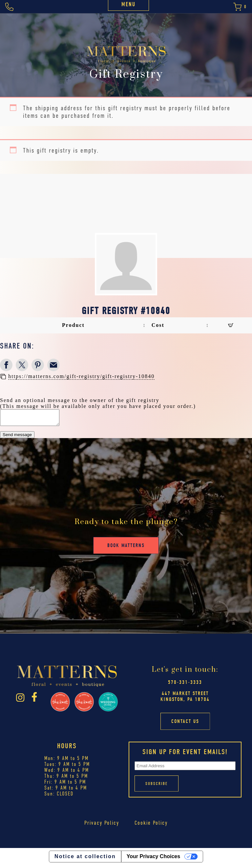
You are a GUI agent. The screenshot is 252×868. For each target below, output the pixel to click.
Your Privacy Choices (153, 859)
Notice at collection (85, 859)
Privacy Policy (102, 826)
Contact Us (185, 724)
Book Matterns (126, 548)
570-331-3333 (185, 685)
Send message (17, 438)
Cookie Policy (151, 826)
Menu (128, 4)
